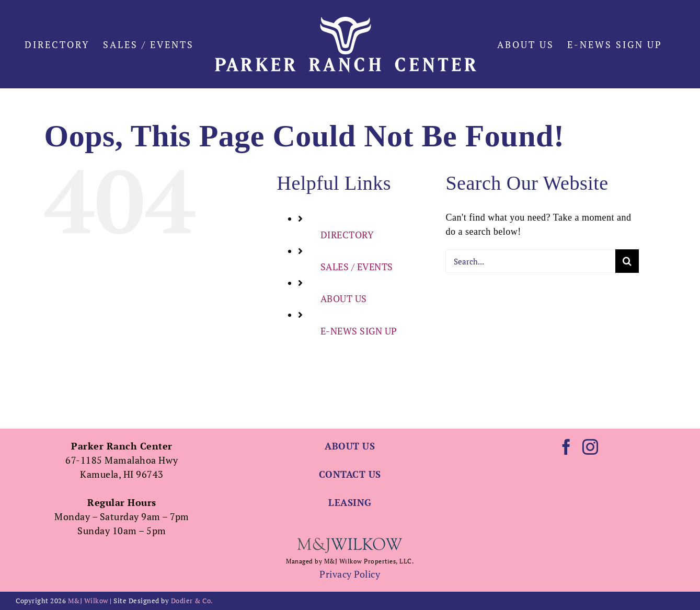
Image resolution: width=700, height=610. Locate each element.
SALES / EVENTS (357, 314)
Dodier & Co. (192, 601)
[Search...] (530, 308)
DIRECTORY (347, 282)
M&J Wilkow (88, 601)
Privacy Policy (350, 574)
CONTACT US (350, 474)
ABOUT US (344, 346)
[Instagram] (590, 447)
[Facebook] (566, 447)
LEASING (350, 502)
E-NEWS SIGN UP (359, 378)
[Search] (627, 308)
